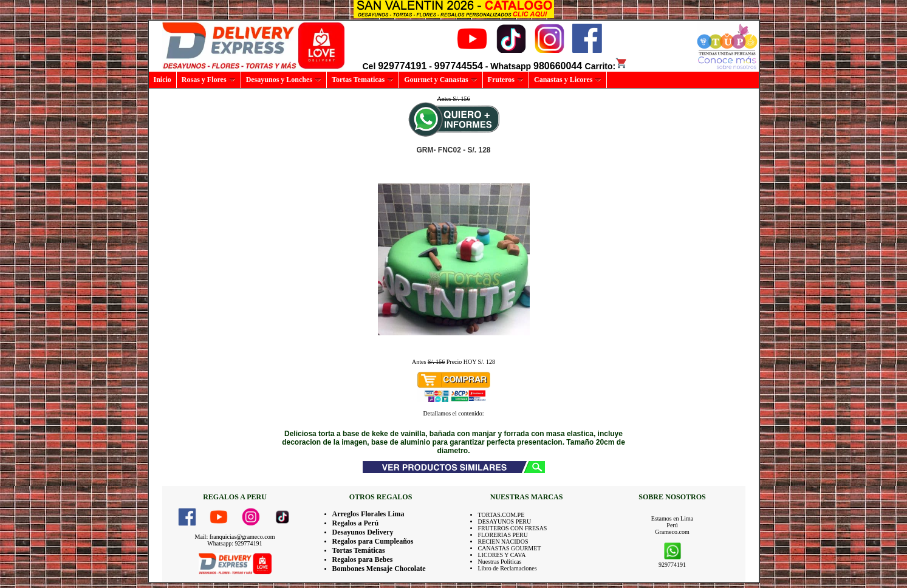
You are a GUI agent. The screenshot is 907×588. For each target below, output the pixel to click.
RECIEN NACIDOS (503, 542)
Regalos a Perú (356, 523)
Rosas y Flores (209, 80)
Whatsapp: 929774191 (234, 543)
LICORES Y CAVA (502, 555)
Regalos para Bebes (363, 559)
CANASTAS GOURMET (510, 548)
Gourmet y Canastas (440, 80)
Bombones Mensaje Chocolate (379, 569)
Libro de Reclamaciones (508, 568)
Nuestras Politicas (500, 562)
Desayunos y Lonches (284, 80)
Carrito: (607, 66)
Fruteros (506, 80)
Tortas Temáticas (359, 550)
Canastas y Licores (568, 80)
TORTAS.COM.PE (501, 515)
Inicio (163, 80)
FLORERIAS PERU (503, 535)
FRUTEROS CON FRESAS (513, 528)
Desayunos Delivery (363, 532)
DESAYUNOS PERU (505, 521)
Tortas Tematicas (363, 80)
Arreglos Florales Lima (368, 514)
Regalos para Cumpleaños (373, 541)
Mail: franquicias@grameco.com (235, 537)
